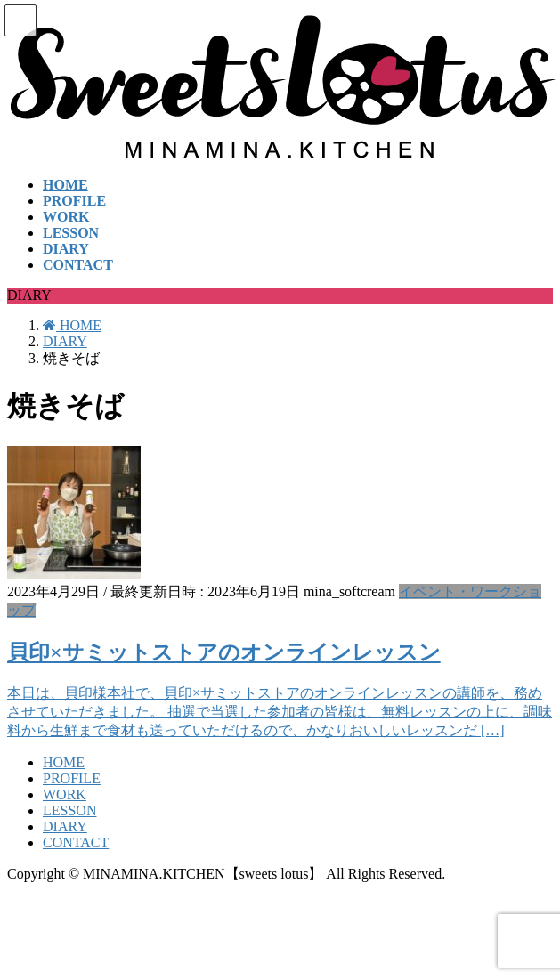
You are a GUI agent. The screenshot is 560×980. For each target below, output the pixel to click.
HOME (64, 762)
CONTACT (76, 842)
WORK (65, 794)
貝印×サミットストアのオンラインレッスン (224, 652)
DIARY (65, 826)
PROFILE (72, 778)
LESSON (69, 810)
